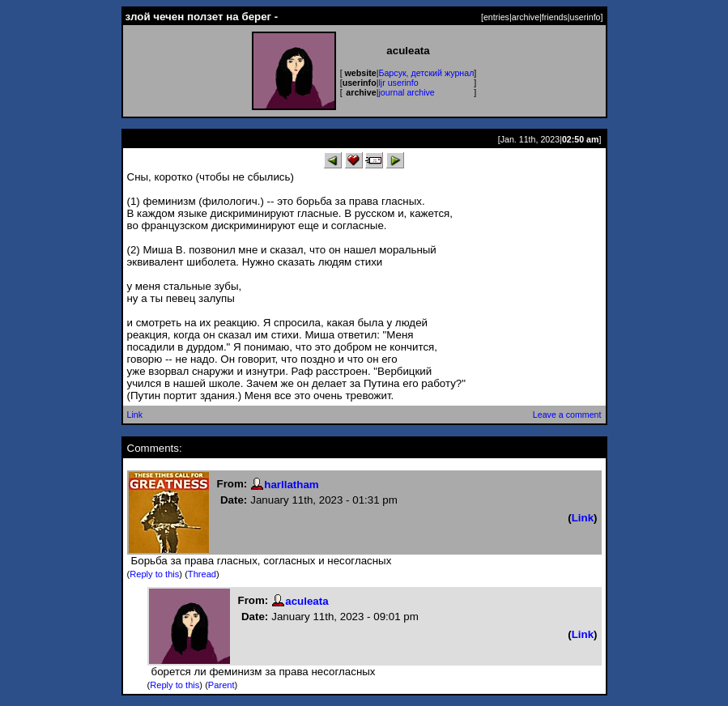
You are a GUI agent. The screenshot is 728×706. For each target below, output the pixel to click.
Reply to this (154, 574)
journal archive (406, 92)
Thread (202, 574)
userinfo (585, 17)
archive (526, 17)
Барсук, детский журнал (426, 73)
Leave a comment (567, 415)
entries (496, 17)
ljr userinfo (398, 83)
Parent (221, 685)
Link (135, 415)
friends (555, 17)
